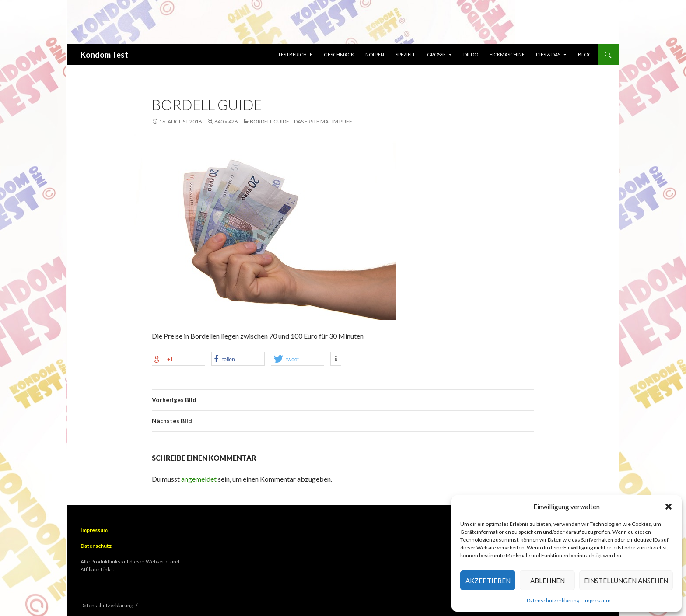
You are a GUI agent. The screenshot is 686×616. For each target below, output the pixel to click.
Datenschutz (96, 546)
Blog (585, 54)
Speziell (406, 54)
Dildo (471, 54)
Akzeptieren (488, 581)
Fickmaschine (507, 54)
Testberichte (295, 54)
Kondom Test (104, 55)
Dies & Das (548, 54)
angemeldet (199, 479)
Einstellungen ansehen (626, 581)
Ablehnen (548, 581)
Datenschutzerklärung (553, 600)
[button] (668, 507)
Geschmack (339, 54)
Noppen (375, 54)
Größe (436, 54)
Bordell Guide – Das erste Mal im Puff (301, 121)
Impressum (597, 600)
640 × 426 (226, 121)
